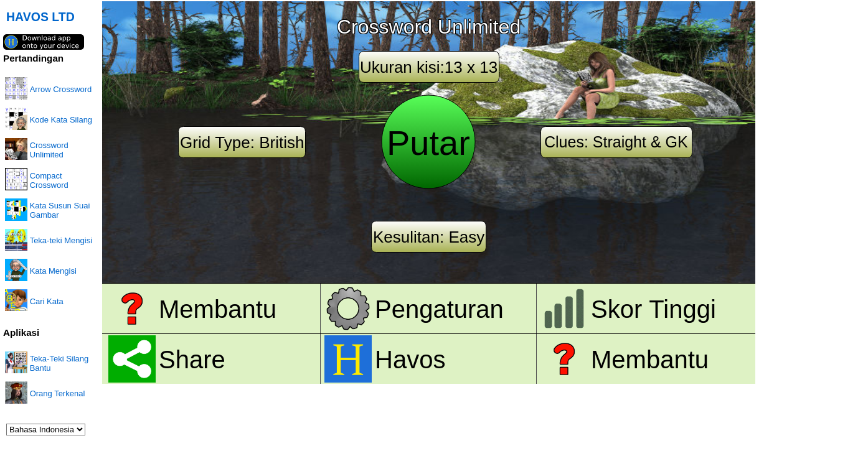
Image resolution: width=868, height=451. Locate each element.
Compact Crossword (49, 180)
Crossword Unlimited (49, 150)
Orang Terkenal (58, 393)
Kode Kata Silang (61, 120)
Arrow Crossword (61, 89)
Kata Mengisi (53, 271)
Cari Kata (47, 301)
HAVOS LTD (40, 17)
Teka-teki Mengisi (61, 240)
